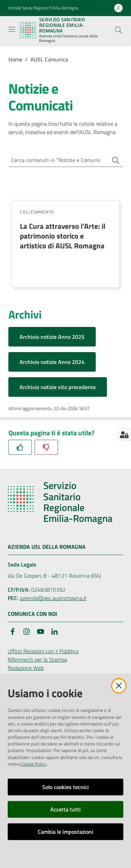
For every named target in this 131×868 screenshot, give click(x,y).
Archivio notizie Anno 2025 (52, 337)
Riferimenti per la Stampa (37, 659)
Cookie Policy (34, 764)
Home (15, 59)
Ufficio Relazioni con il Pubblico (43, 651)
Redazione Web (26, 668)
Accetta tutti (65, 809)
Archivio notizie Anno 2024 (52, 362)
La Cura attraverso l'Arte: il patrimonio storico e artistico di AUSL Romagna (63, 236)
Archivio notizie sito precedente (58, 387)
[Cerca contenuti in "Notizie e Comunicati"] (56, 160)
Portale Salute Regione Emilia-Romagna (43, 8)
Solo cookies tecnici (65, 787)
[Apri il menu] (12, 29)
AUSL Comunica (49, 59)
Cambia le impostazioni (65, 832)
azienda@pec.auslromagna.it (53, 598)
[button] (118, 30)
